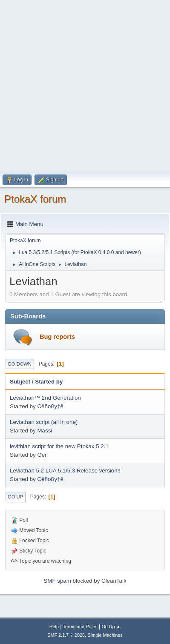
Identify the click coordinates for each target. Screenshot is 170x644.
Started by (49, 382)
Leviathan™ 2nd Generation (45, 398)
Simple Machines (105, 635)
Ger (42, 455)
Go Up (15, 497)
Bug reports (57, 337)
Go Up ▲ (111, 627)
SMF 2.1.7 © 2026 (66, 635)
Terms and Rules (80, 627)
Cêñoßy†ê (50, 406)
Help (54, 627)
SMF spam (57, 581)
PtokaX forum (35, 199)
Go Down (20, 364)
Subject (20, 382)
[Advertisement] (85, 85)
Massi (45, 431)
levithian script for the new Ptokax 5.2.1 (59, 446)
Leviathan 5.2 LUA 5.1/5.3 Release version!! (65, 471)
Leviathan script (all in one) (44, 422)
